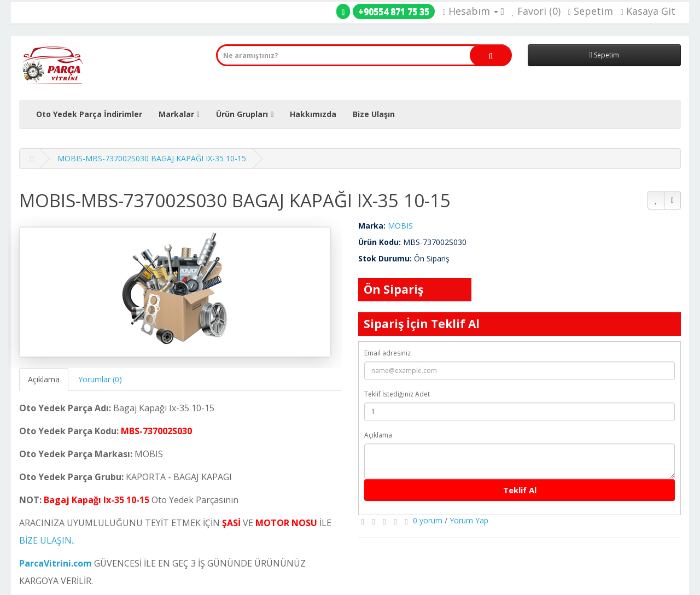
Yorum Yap (469, 520)
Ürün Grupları (242, 114)
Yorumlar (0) (100, 379)
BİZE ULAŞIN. (46, 540)
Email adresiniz (387, 353)
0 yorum (428, 520)
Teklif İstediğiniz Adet (397, 394)
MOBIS (400, 226)
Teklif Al (520, 490)
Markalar (176, 114)
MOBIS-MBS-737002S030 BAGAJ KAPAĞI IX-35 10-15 (152, 158)
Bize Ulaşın (374, 114)
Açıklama (44, 379)
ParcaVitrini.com (56, 563)
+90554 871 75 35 (394, 11)
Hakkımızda (313, 114)
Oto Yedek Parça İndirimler (89, 114)
